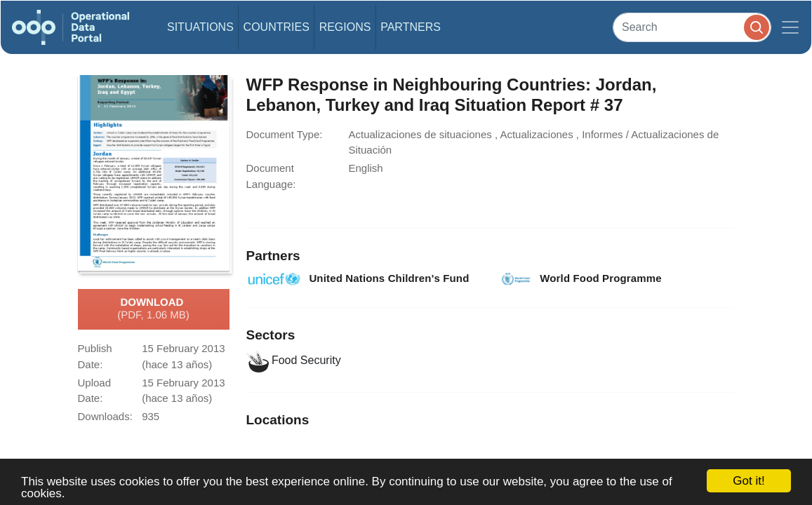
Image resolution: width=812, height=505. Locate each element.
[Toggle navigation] (790, 27)
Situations (200, 27)
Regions (345, 27)
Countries (277, 27)
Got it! (748, 481)
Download (153, 309)
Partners (411, 27)
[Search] (692, 27)
